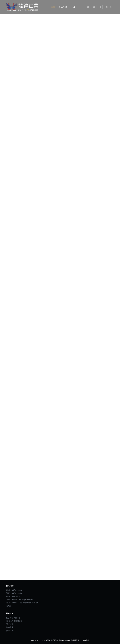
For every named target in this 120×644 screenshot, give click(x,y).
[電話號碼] (107, 7)
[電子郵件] (94, 7)
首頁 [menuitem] (53, 7)
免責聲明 (86, 640)
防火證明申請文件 (13, 618)
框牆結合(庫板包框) (14, 621)
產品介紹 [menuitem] (64, 7)
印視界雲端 (75, 640)
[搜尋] (111, 7)
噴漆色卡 (10, 630)
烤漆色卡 (10, 627)
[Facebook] (88, 7)
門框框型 (10, 624)
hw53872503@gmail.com (22, 599)
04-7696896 (17, 590)
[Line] (100, 7)
